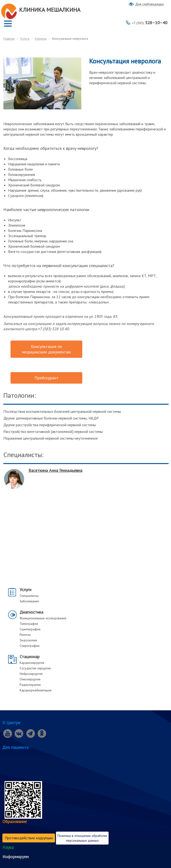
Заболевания (29, 601)
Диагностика (31, 612)
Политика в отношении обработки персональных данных (82, 838)
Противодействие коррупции (29, 838)
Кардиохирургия (32, 663)
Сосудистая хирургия (35, 668)
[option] (86, 482)
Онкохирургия (30, 679)
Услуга (25, 39)
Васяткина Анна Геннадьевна (55, 470)
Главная (9, 39)
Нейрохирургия (31, 674)
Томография (29, 624)
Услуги (25, 590)
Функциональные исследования (43, 618)
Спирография (30, 646)
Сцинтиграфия (30, 629)
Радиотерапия (30, 685)
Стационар (30, 657)
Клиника (41, 39)
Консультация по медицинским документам (46, 349)
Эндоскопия (28, 640)
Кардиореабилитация (36, 690)
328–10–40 (150, 23)
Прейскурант (46, 378)
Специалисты (29, 596)
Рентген (25, 635)
